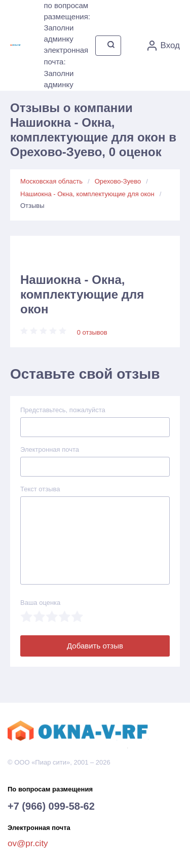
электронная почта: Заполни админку (66, 67)
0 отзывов (92, 332)
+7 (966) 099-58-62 (51, 806)
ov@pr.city (28, 843)
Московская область (51, 181)
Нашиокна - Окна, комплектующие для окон (87, 194)
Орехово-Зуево (118, 181)
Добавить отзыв (95, 646)
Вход (164, 46)
